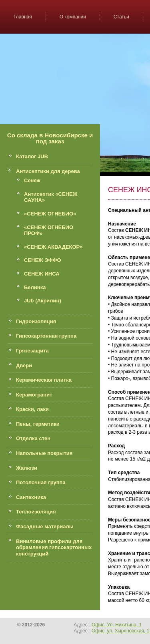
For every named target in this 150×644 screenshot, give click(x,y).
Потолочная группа (41, 482)
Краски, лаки (32, 409)
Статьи (121, 17)
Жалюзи (27, 468)
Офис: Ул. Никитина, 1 (117, 625)
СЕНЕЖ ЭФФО (43, 260)
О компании (73, 17)
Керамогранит (34, 395)
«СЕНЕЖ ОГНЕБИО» (50, 214)
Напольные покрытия (44, 453)
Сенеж (32, 180)
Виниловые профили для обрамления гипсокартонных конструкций (54, 547)
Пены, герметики (38, 424)
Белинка (35, 287)
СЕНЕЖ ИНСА (42, 274)
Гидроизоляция (36, 321)
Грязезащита (32, 351)
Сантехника (31, 497)
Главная (23, 17)
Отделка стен (33, 438)
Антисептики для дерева (48, 171)
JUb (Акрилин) (43, 301)
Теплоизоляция (36, 512)
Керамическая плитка (44, 380)
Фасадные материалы (45, 526)
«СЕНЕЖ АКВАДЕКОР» (53, 247)
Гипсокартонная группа (46, 336)
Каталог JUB (32, 156)
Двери (24, 365)
